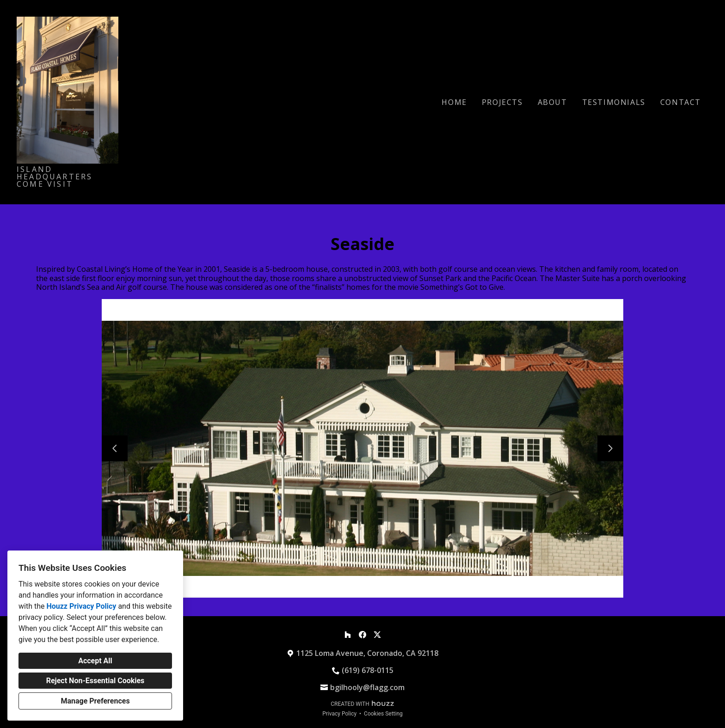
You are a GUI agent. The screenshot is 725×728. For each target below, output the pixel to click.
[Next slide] (610, 448)
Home (454, 102)
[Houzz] (348, 635)
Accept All (95, 661)
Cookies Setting (383, 714)
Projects (502, 102)
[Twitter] (377, 635)
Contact (681, 102)
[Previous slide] (115, 448)
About (553, 102)
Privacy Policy (339, 714)
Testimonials (614, 102)
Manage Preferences (95, 701)
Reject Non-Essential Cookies (95, 681)
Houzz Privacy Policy (81, 606)
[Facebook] (362, 635)
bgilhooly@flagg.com (367, 687)
